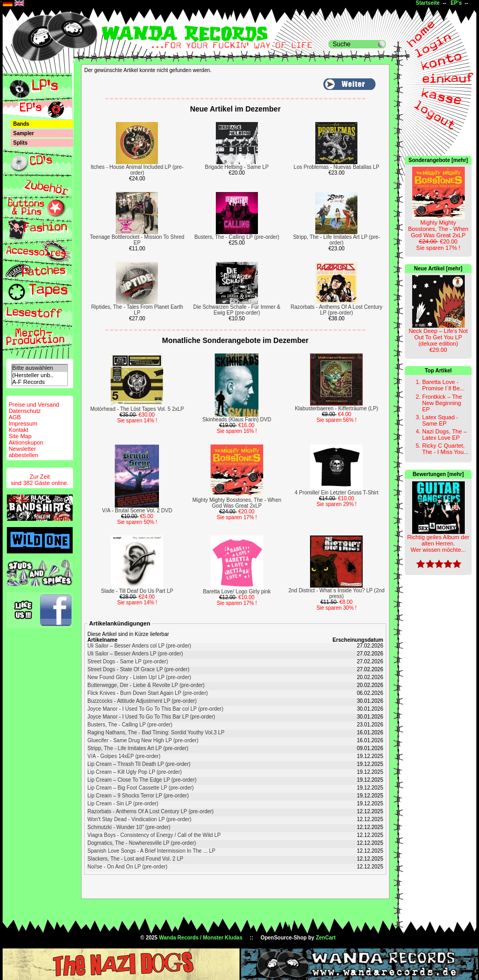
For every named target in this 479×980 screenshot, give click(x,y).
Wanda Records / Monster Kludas (201, 938)
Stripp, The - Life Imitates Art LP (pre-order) (337, 240)
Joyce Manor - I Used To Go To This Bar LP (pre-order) (151, 717)
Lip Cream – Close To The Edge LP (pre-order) (142, 780)
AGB (14, 417)
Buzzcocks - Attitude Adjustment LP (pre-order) (142, 701)
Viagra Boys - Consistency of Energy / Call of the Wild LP (154, 835)
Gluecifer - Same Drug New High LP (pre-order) (143, 740)
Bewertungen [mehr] (438, 474)
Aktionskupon (26, 442)
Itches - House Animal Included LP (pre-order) (137, 170)
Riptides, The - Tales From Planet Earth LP (137, 310)
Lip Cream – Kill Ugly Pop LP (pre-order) (134, 772)
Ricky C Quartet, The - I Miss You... (445, 449)
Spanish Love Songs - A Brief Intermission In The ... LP (151, 851)
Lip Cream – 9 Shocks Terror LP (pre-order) (138, 796)
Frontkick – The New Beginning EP (442, 403)
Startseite (428, 3)
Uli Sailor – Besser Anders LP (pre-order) (135, 654)
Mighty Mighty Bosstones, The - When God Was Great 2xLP (237, 503)
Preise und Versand (34, 405)
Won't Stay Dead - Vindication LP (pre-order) (139, 819)
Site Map (20, 436)
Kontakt (18, 430)
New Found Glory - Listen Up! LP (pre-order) (139, 677)
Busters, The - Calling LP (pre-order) (237, 237)
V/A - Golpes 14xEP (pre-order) (124, 756)
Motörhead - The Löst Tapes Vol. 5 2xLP (137, 409)
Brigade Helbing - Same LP (237, 167)
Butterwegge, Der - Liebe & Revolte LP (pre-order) (146, 685)
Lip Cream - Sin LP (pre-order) (123, 804)
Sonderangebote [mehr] (438, 160)
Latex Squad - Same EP (440, 420)
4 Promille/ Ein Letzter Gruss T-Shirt (337, 493)
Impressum (23, 423)
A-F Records (39, 382)
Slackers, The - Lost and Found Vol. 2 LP (135, 859)
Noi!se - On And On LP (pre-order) (127, 867)
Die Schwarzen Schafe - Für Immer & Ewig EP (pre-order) (237, 310)
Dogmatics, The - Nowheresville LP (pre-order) (142, 843)
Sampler (23, 133)
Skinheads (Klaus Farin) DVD (237, 420)
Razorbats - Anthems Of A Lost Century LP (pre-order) (337, 310)
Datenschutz (24, 411)
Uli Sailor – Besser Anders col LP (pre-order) (139, 646)
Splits (20, 143)
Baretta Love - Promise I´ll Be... (443, 385)
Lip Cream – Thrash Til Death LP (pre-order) (139, 764)
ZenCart (326, 938)
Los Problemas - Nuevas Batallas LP (337, 167)
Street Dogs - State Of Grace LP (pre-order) (138, 669)
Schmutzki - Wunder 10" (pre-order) (129, 827)
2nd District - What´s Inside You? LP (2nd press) (337, 593)
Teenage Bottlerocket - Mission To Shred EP (137, 240)
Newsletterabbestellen (23, 452)
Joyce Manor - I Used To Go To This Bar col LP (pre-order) (155, 709)
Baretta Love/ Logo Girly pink (237, 592)
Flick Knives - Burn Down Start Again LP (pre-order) (148, 693)
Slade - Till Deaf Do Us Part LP (137, 591)
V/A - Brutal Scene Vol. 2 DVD (137, 511)
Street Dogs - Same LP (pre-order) (128, 661)
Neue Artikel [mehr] (438, 269)
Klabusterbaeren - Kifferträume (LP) (336, 408)
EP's (456, 3)
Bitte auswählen (39, 368)
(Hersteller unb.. (39, 375)
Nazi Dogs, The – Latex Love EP (445, 435)
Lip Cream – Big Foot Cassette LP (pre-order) (141, 788)
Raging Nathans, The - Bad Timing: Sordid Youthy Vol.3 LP (156, 733)
